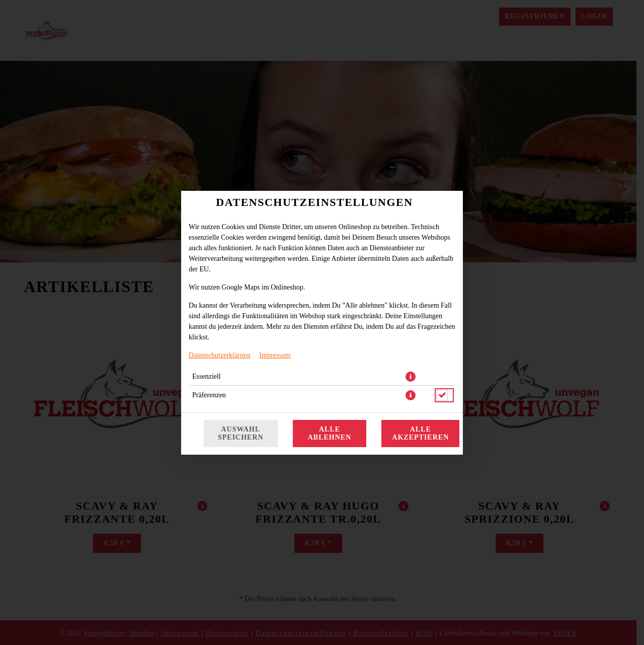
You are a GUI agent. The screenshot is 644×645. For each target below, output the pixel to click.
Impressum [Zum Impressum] (275, 355)
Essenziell (207, 376)
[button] (411, 377)
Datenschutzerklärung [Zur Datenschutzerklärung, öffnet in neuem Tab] (220, 355)
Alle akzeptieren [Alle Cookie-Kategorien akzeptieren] (420, 433)
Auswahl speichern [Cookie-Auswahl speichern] (241, 433)
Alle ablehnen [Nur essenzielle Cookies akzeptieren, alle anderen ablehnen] (330, 433)
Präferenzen (209, 395)
